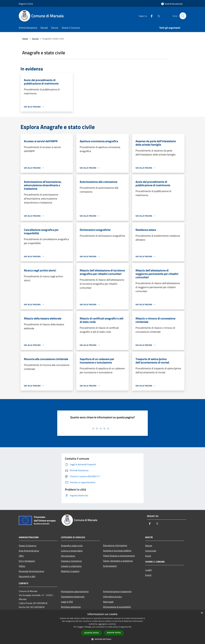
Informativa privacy (112, 597)
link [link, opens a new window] (130, 627)
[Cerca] (183, 16)
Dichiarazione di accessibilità (117, 607)
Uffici (21, 556)
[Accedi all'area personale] (172, 4)
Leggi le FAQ (67, 602)
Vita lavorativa (68, 556)
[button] (102, 639)
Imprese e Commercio (71, 561)
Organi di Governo (28, 546)
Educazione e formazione (115, 545)
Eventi (148, 575)
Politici (22, 566)
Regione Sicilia (26, 4)
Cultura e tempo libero (72, 551)
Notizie (149, 546)
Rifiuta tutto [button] (114, 633)
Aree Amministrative (29, 551)
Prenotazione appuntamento (75, 591)
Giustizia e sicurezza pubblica (117, 551)
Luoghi (148, 570)
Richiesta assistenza (71, 607)
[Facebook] (150, 16)
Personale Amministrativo (31, 571)
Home (25, 39)
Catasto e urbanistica (71, 566)
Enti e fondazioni (27, 561)
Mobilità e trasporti (70, 571)
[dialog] (102, 627)
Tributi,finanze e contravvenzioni (119, 556)
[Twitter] (157, 16)
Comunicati (151, 551)
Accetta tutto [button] (92, 633)
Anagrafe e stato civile (72, 546)
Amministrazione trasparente (117, 591)
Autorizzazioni (110, 566)
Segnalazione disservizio (73, 597)
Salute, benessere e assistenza (118, 561)
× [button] (202, 613)
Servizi (35, 39)
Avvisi (148, 556)
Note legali (108, 602)
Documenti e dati (27, 576)
